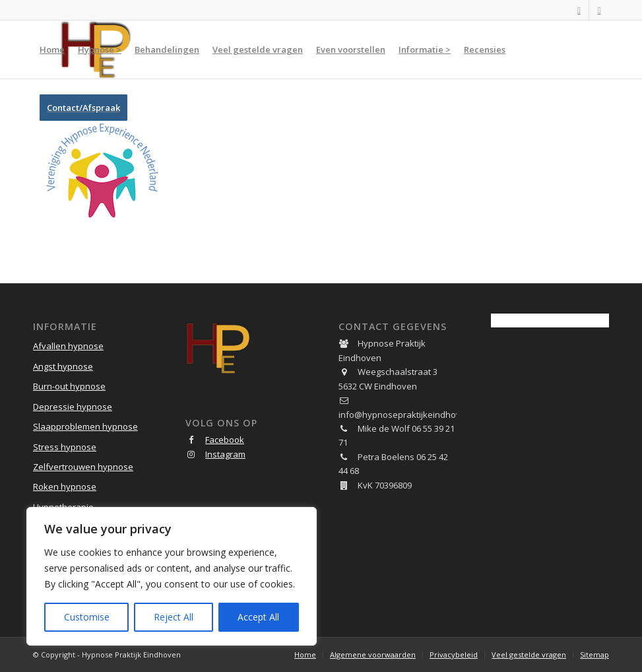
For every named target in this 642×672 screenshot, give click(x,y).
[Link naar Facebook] (579, 10)
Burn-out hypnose (69, 386)
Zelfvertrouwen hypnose (83, 467)
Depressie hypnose (73, 407)
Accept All (258, 617)
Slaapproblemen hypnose (85, 426)
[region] (172, 576)
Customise (87, 617)
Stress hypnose (65, 447)
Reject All (174, 617)
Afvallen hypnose (68, 346)
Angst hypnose (63, 366)
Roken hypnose (65, 487)
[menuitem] (52, 50)
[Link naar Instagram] (599, 10)
